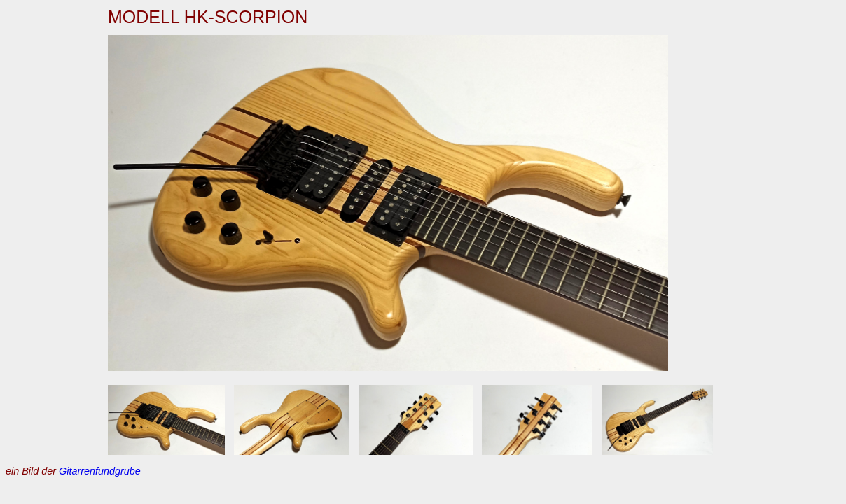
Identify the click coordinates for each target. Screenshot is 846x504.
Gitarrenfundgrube (100, 471)
